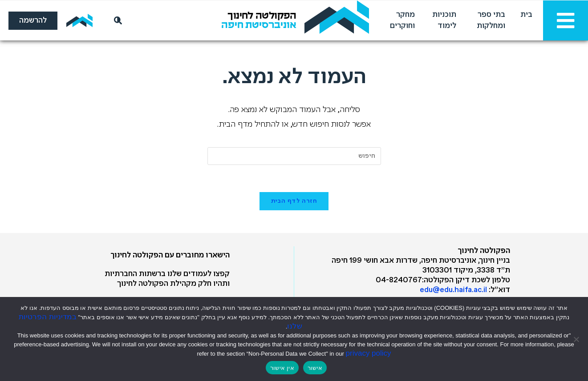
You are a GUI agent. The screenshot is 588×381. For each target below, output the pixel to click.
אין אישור (282, 368)
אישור (315, 368)
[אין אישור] (577, 339)
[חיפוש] (116, 20)
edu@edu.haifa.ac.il (453, 290)
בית (526, 15)
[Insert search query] (294, 156)
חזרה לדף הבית (294, 201)
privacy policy (369, 353)
